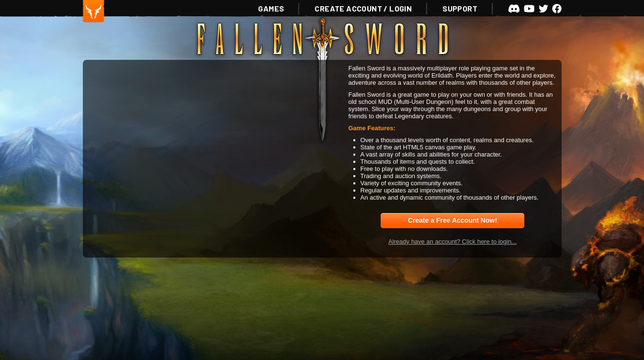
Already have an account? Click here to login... (452, 242)
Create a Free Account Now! (452, 220)
